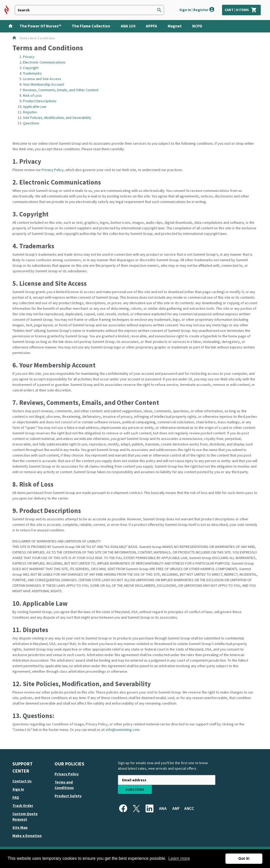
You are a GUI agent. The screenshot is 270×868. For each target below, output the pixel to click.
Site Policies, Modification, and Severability (57, 118)
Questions (31, 123)
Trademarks (32, 73)
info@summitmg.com (123, 730)
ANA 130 (128, 26)
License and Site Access (42, 79)
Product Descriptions (40, 101)
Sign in (18, 789)
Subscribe (135, 789)
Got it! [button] (244, 859)
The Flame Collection (91, 26)
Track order (23, 806)
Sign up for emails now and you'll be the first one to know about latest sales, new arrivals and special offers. (163, 766)
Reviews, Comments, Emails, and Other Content (61, 90)
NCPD (197, 26)
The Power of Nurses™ (40, 26)
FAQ (16, 797)
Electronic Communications (44, 62)
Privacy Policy (53, 170)
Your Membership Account (44, 84)
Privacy (29, 57)
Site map (20, 827)
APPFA (151, 26)
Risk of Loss (32, 95)
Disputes (30, 112)
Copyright (31, 68)
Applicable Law (35, 106)
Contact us (22, 781)
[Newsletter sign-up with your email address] (167, 780)
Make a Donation (27, 836)
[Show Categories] (266, 26)
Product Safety (68, 796)
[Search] (159, 10)
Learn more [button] (179, 858)
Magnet (175, 26)
